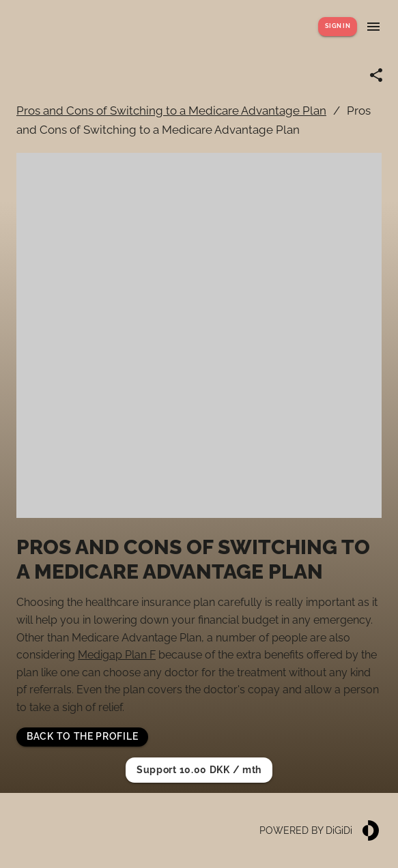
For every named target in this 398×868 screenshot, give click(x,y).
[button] (82, 737)
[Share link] (376, 75)
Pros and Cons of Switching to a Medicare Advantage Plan (171, 111)
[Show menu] (373, 27)
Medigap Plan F (117, 655)
